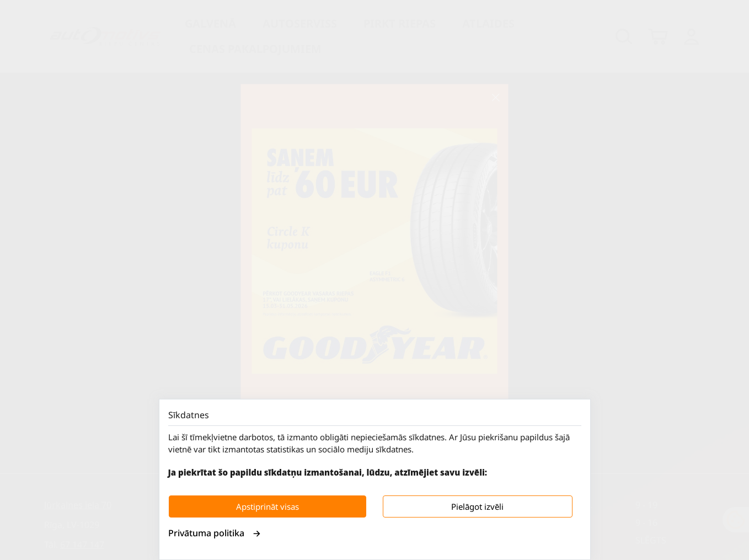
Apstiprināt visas (267, 506)
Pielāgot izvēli (477, 506)
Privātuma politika (215, 533)
